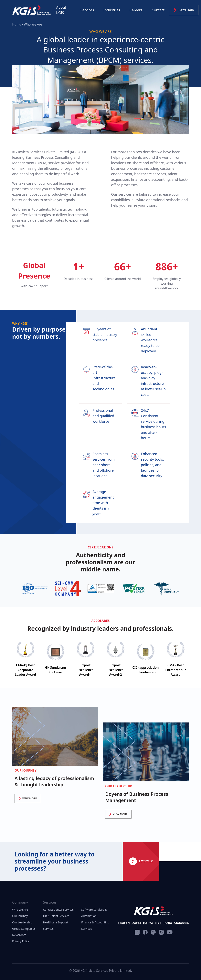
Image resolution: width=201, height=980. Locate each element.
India (168, 923)
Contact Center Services (58, 910)
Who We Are (20, 910)
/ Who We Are (32, 24)
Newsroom (19, 935)
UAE (158, 923)
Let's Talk (184, 10)
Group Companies (24, 929)
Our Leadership (22, 922)
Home (17, 24)
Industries (112, 10)
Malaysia (181, 923)
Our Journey (20, 916)
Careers (136, 10)
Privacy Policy (21, 941)
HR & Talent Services (56, 916)
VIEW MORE (28, 798)
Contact (158, 10)
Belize (148, 923)
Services (87, 10)
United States (130, 923)
